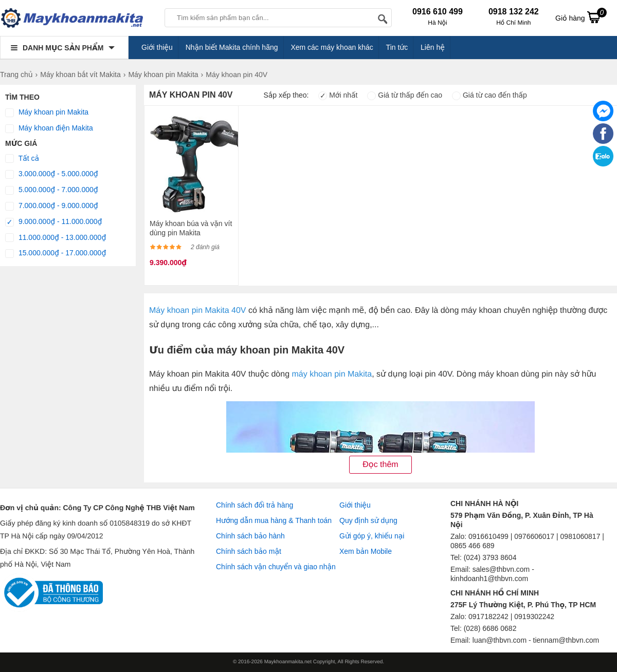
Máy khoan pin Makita (47, 113)
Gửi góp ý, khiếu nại (372, 536)
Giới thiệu (157, 47)
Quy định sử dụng (368, 520)
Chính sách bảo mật (249, 551)
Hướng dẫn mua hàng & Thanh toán (274, 520)
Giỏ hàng (581, 17)
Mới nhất (338, 95)
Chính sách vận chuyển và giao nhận (276, 567)
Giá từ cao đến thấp (489, 95)
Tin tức (397, 47)
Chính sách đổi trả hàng (255, 505)
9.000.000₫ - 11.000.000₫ (54, 222)
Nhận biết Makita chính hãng (232, 47)
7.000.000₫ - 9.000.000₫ (52, 206)
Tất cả (22, 159)
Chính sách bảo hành (250, 536)
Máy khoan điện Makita (49, 128)
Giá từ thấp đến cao (405, 95)
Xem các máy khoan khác (332, 47)
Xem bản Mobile (366, 551)
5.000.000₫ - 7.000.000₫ (52, 190)
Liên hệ (433, 47)
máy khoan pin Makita (332, 374)
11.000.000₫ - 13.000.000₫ (56, 238)
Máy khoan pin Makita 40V (199, 311)
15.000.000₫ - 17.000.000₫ (56, 253)
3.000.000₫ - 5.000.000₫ (52, 174)
